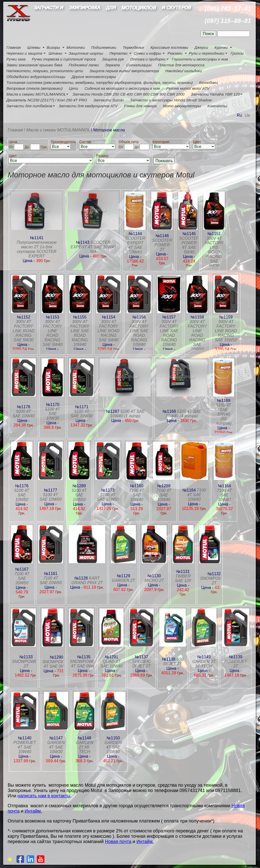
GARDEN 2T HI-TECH (204, 664)
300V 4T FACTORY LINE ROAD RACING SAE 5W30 (214, 252)
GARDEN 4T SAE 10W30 (56, 747)
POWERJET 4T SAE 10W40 (25, 747)
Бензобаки (208, 82)
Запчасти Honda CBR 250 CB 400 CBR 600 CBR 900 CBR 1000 (128, 94)
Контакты (217, 106)
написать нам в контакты (44, 796)
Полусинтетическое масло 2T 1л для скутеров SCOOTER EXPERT (37, 249)
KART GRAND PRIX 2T (87, 580)
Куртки (221, 47)
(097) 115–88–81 (228, 21)
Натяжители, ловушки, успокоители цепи (45, 71)
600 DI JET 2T (173, 661)
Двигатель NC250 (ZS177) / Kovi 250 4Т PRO (47, 100)
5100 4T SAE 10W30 (53, 414)
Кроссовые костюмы (169, 47)
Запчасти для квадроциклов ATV (88, 106)
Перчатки (118, 53)
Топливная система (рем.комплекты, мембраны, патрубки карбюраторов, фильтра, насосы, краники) (100, 82)
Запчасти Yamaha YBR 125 (215, 94)
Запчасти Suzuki (109, 100)
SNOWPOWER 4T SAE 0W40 (56, 664)
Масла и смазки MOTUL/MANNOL (36, 94)
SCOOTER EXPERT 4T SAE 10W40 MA (93, 247)
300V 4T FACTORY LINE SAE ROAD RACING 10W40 (80, 333)
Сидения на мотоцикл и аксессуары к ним (122, 88)
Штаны (56, 53)
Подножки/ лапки (84, 65)
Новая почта (118, 842)
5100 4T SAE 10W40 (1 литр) (127, 414)
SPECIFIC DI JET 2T (141, 664)
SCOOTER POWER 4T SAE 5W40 (189, 245)
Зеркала (112, 65)
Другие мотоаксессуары (94, 77)
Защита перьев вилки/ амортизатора (124, 71)
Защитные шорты (86, 53)
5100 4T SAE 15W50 (79, 495)
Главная (14, 47)
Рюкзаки (175, 53)
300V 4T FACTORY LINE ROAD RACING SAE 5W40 (53, 333)
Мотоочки (76, 47)
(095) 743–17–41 (228, 9)
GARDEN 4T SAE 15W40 (113, 747)
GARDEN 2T (123, 580)
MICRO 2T (154, 580)
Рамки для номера (140, 106)
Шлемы (34, 47)
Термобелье (133, 47)
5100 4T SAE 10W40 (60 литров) (224, 414)
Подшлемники (104, 47)
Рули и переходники (207, 53)
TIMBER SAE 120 (183, 578)
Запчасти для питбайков (29, 106)
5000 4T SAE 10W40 (23, 414)
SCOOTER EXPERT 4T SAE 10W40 (135, 245)
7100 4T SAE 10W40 (137, 495)
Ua (247, 115)
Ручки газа (16, 59)
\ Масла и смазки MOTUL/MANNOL (57, 130)
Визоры (53, 47)
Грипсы (237, 53)
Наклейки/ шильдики (184, 71)
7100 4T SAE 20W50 (22, 578)
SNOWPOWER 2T (214, 581)
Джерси (201, 47)
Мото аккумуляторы (182, 106)
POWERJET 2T (236, 664)
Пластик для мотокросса (181, 65)
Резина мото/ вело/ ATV (188, 88)
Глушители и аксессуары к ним (200, 59)
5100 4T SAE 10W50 (22, 495)
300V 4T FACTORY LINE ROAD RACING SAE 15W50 (197, 335)
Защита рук (113, 59)
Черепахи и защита (24, 53)
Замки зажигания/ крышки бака (34, 65)
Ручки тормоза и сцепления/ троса (64, 59)
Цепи (73, 88)
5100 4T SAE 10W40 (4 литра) (183, 414)
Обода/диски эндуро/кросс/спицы (36, 77)
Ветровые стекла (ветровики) (34, 88)
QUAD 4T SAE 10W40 (112, 664)
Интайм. (33, 811)
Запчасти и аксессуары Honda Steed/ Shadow (171, 100)
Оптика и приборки (148, 59)
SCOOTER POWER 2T (162, 245)
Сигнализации (139, 65)
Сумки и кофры (148, 53)
